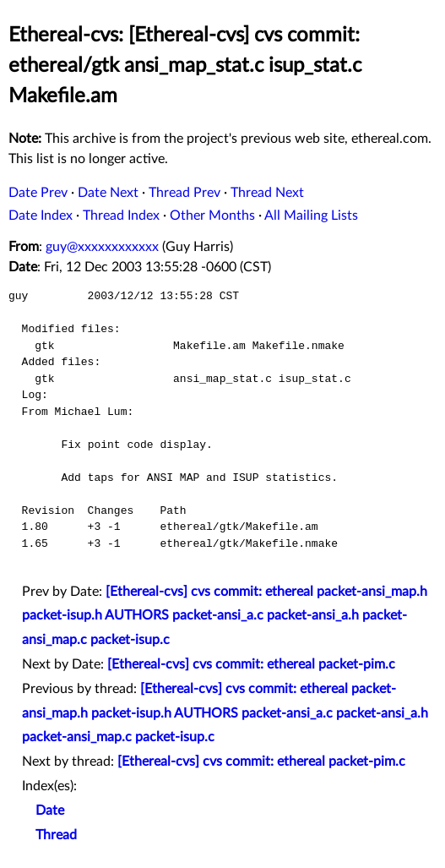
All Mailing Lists (311, 216)
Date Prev (38, 193)
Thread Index (121, 216)
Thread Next (267, 193)
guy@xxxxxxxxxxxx (102, 247)
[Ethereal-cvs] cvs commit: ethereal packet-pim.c (251, 664)
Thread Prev (185, 193)
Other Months (212, 216)
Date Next (108, 193)
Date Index (41, 216)
